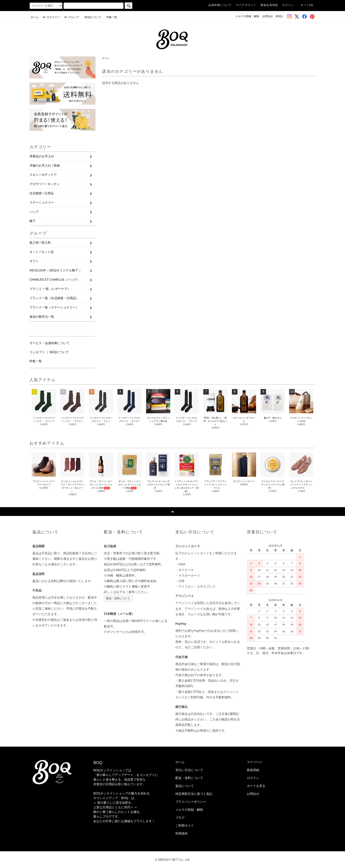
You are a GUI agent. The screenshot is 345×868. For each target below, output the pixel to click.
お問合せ (268, 16)
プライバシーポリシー (191, 802)
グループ (71, 17)
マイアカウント (246, 5)
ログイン (288, 5)
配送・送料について (118, 598)
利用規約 (182, 833)
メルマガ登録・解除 (247, 16)
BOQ (98, 763)
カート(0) (307, 5)
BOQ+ (279, 16)
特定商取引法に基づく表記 (194, 794)
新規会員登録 (269, 5)
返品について (185, 786)
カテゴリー (51, 17)
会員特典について (220, 5)
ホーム (35, 17)
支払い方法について (189, 770)
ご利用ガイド (185, 825)
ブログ (180, 818)
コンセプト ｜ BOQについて (49, 352)
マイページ (255, 762)
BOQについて (94, 17)
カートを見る (256, 786)
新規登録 (253, 770)
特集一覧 (112, 17)
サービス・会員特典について (50, 343)
